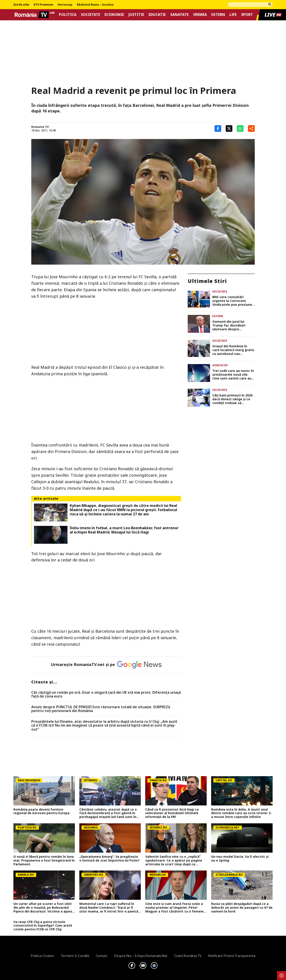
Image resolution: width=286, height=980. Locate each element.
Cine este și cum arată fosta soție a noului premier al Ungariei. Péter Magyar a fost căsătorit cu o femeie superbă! (174, 908)
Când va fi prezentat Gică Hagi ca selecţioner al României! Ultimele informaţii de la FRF (172, 813)
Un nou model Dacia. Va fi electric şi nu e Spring (240, 859)
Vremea (200, 15)
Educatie (157, 15)
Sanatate (179, 15)
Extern (218, 15)
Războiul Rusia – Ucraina (95, 5)
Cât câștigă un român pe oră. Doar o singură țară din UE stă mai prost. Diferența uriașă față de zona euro (106, 694)
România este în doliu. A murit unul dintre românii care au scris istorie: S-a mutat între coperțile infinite (242, 813)
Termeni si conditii (75, 956)
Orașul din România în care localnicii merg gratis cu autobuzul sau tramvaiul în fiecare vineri (233, 350)
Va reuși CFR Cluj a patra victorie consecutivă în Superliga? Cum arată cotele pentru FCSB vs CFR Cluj (43, 926)
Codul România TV (188, 956)
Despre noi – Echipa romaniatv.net (141, 956)
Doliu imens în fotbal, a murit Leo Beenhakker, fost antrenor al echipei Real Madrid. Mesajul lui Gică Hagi (124, 530)
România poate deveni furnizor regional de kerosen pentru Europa (41, 811)
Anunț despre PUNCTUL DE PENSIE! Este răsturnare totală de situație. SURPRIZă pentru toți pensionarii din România (101, 709)
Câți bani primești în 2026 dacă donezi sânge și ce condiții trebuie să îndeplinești (232, 399)
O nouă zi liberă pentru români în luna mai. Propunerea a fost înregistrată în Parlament (44, 860)
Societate (90, 15)
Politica (68, 15)
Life (233, 15)
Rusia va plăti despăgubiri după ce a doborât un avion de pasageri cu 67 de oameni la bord (242, 908)
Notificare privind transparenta (232, 956)
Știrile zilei (21, 5)
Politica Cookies (43, 956)
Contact (102, 956)
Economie (114, 15)
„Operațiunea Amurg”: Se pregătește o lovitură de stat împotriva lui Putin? (109, 859)
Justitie (136, 15)
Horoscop (65, 5)
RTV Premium (43, 5)
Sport (247, 15)
